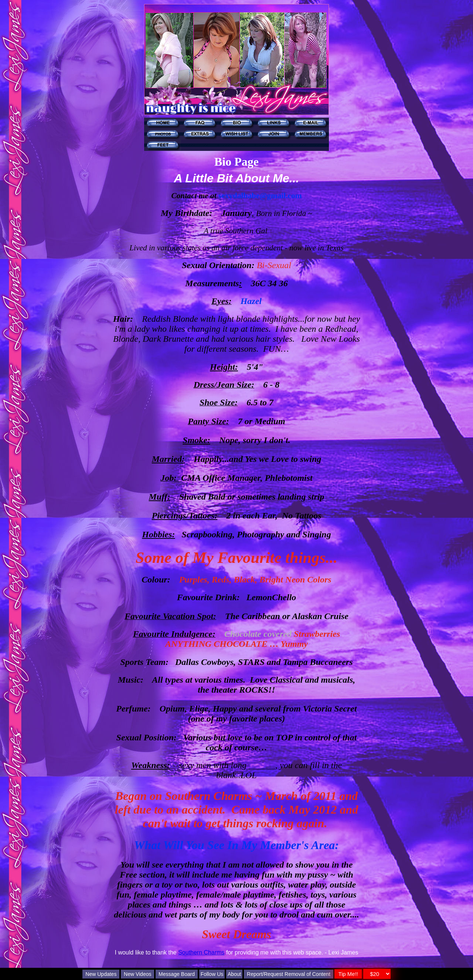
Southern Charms (201, 952)
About (234, 974)
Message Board (177, 974)
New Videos (137, 974)
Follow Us (212, 974)
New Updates (101, 974)
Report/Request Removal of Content (289, 974)
